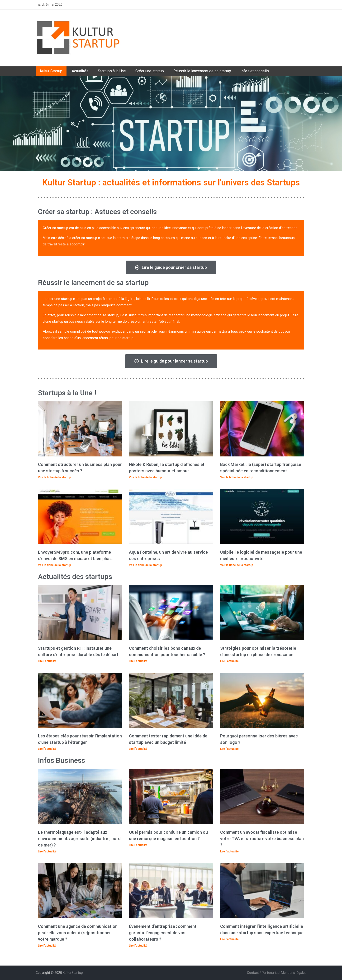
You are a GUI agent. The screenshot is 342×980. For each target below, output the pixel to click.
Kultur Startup (51, 71)
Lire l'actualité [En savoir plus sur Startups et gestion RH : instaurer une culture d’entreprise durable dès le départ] (47, 661)
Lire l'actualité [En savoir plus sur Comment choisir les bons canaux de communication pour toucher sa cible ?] (138, 661)
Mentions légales (294, 973)
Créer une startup (150, 71)
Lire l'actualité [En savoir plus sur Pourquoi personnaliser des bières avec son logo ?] (229, 749)
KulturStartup (73, 973)
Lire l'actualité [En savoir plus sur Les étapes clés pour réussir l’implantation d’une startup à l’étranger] (47, 749)
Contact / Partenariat (263, 973)
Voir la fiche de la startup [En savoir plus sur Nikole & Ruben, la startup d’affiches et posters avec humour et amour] (145, 477)
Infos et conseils (255, 71)
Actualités (80, 71)
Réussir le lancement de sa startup (202, 71)
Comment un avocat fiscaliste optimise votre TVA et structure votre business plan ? (262, 839)
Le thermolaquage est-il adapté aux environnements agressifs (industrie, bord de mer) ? (79, 839)
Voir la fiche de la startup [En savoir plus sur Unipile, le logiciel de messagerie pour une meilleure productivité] (237, 565)
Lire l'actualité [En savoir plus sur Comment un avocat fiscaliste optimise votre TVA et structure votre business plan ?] (229, 851)
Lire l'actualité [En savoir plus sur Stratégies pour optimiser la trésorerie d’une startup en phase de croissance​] (229, 661)
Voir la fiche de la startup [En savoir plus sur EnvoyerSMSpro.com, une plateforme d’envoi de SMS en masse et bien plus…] (55, 565)
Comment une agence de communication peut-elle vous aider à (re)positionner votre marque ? (78, 933)
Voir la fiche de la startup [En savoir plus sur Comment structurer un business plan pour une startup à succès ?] (55, 477)
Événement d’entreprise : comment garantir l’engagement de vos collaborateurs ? (163, 933)
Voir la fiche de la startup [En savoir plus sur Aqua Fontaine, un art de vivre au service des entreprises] (145, 565)
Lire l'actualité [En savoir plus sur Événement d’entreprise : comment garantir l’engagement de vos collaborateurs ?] (138, 946)
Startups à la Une (112, 71)
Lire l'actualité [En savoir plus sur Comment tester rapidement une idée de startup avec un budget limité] (138, 749)
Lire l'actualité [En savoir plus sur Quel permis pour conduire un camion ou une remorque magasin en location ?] (138, 845)
